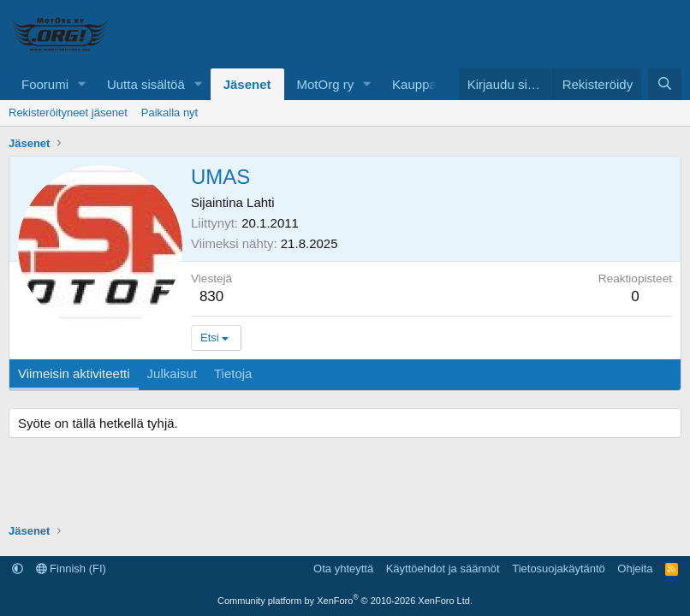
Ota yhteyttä (343, 569)
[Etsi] (665, 84)
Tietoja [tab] (233, 373)
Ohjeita (635, 569)
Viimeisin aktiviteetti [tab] (74, 373)
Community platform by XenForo (345, 601)
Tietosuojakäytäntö (559, 569)
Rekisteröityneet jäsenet (68, 113)
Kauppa (414, 84)
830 (211, 296)
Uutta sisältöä (146, 84)
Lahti (261, 202)
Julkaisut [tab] (172, 373)
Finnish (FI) (71, 569)
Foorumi (45, 84)
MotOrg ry (326, 84)
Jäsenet (247, 84)
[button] (82, 84)
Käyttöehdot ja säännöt (443, 569)
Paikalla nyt (170, 113)
